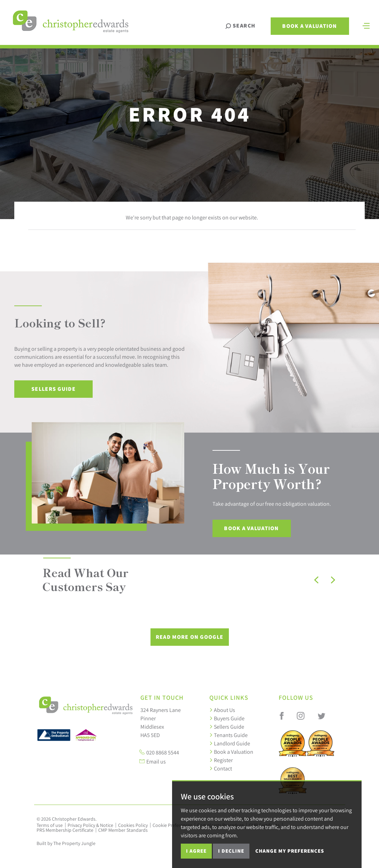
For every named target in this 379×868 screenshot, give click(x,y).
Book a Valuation (310, 26)
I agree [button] (196, 851)
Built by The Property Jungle (66, 843)
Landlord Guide (230, 743)
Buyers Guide (227, 718)
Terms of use (50, 825)
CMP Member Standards (123, 830)
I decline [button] (231, 851)
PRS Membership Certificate (65, 830)
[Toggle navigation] (366, 25)
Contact (221, 768)
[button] (316, 580)
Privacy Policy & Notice (90, 825)
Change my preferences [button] (290, 851)
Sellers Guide (53, 389)
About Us (222, 710)
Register (221, 760)
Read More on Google (189, 637)
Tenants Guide (229, 735)
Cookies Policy (133, 825)
